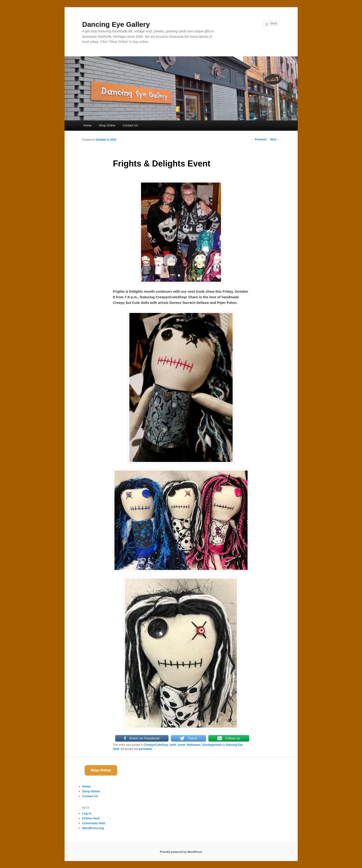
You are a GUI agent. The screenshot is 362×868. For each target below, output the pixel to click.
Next (275, 139)
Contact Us (130, 125)
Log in (87, 813)
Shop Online (107, 125)
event (181, 745)
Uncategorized (212, 745)
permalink (145, 749)
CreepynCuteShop (156, 745)
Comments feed (94, 823)
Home (88, 125)
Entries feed (91, 818)
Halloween (194, 745)
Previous (259, 139)
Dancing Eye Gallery (116, 24)
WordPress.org (93, 828)
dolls (173, 745)
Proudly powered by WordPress (181, 852)
